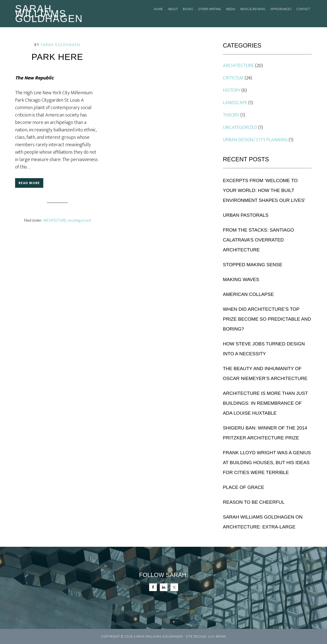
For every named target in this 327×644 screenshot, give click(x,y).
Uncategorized (79, 221)
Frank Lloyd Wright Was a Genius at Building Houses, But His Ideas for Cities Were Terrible (267, 463)
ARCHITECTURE (55, 221)
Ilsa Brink (217, 636)
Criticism (233, 78)
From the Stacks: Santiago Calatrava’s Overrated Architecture (258, 240)
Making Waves (241, 279)
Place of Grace (244, 487)
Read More (29, 183)
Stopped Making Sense (253, 265)
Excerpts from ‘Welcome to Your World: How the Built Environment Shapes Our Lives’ (264, 190)
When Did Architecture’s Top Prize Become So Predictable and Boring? (267, 319)
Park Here (57, 57)
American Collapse (248, 294)
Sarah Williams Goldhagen (49, 14)
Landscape (235, 103)
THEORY (231, 115)
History (232, 90)
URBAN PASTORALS (246, 215)
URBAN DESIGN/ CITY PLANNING (255, 140)
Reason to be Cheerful (254, 502)
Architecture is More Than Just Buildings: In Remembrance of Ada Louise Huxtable (265, 403)
